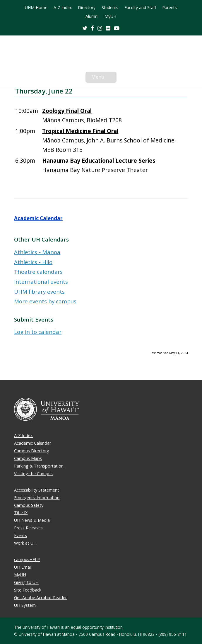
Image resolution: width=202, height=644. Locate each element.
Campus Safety (29, 505)
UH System (25, 605)
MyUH (110, 16)
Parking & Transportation (39, 466)
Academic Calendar (38, 218)
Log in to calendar (38, 332)
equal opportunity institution (97, 627)
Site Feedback (28, 590)
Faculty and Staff (140, 8)
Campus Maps (28, 458)
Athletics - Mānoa (37, 252)
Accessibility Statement (37, 490)
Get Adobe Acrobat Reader (40, 598)
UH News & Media (32, 520)
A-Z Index (63, 8)
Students (110, 8)
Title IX (21, 513)
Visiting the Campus (33, 474)
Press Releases (28, 528)
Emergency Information (37, 498)
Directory (87, 8)
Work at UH (25, 543)
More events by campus (45, 301)
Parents (170, 8)
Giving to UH (26, 582)
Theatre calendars (38, 272)
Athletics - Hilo (33, 262)
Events (20, 535)
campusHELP (27, 559)
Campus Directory (31, 451)
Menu (104, 78)
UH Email (23, 567)
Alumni (92, 16)
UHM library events (39, 292)
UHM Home (36, 8)
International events (41, 282)
